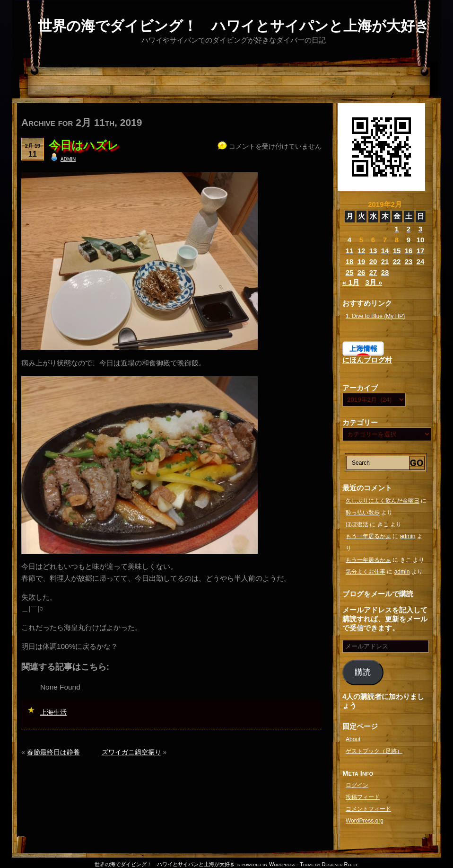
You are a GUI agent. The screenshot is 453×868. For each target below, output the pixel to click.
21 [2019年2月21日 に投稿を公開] (385, 261)
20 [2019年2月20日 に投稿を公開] (373, 261)
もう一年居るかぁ (368, 536)
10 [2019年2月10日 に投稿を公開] (421, 240)
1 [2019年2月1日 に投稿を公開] (397, 229)
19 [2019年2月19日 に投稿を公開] (362, 261)
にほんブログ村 (367, 360)
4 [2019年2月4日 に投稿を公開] (349, 240)
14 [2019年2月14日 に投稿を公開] (385, 251)
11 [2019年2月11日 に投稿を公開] (350, 251)
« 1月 (351, 282)
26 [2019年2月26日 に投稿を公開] (362, 272)
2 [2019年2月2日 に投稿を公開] (409, 229)
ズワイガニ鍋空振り (131, 752)
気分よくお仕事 (366, 572)
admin (68, 159)
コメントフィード (368, 809)
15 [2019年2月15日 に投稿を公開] (397, 251)
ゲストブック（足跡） (374, 751)
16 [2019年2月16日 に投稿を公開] (409, 251)
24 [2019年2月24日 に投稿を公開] (421, 261)
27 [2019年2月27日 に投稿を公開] (373, 272)
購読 (363, 672)
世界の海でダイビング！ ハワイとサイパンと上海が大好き (234, 26)
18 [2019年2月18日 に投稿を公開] (350, 261)
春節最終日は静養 (53, 752)
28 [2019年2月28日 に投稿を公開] (385, 272)
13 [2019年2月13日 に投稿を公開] (373, 251)
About (353, 739)
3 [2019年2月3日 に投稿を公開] (420, 229)
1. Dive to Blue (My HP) (375, 316)
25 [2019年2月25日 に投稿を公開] (350, 272)
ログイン (357, 785)
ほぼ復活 (357, 524)
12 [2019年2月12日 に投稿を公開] (362, 251)
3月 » (374, 282)
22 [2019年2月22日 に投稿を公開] (397, 261)
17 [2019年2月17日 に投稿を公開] (421, 251)
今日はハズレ (84, 145)
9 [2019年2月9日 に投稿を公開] (409, 240)
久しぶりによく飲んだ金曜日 (383, 501)
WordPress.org (365, 821)
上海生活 (53, 712)
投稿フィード (363, 797)
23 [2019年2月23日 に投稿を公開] (409, 261)
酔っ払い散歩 (363, 513)
